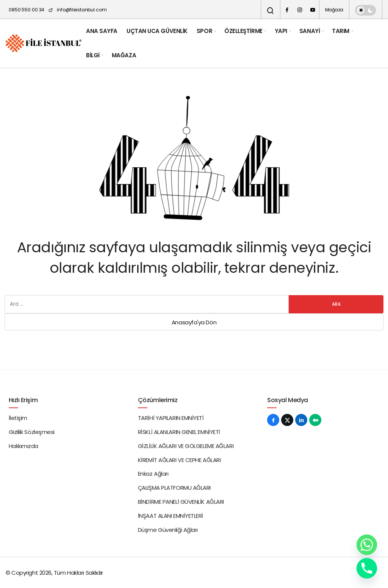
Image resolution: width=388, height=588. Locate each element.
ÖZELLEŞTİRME (243, 31)
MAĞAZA (124, 55)
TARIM (341, 31)
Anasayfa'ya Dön (194, 322)
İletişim (18, 418)
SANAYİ (310, 31)
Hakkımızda (24, 446)
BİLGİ (93, 55)
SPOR (204, 31)
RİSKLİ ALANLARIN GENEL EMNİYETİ (179, 432)
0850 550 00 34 (27, 10)
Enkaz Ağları (153, 474)
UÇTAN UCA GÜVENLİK (157, 31)
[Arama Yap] (271, 11)
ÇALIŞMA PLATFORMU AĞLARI (174, 488)
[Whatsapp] (367, 545)
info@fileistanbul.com (77, 10)
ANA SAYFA (102, 31)
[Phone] (367, 568)
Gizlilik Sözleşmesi (32, 432)
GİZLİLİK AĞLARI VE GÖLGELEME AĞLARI (186, 446)
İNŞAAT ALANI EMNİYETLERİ (171, 516)
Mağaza (334, 10)
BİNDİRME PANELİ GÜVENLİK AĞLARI (181, 502)
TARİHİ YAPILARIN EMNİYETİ (171, 418)
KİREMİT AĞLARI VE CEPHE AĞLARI (179, 460)
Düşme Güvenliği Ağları (168, 530)
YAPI (281, 31)
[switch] (365, 10)
